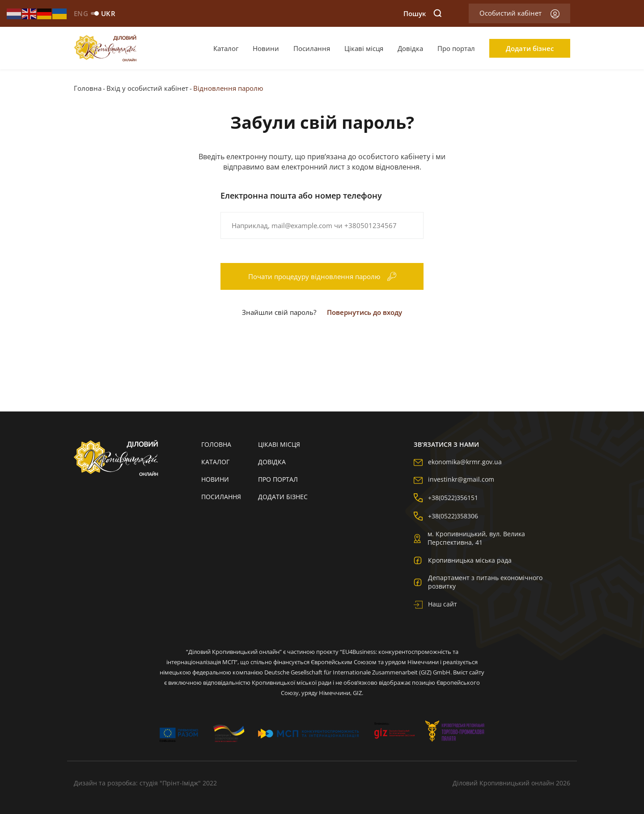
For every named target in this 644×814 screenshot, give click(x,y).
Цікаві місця (364, 48)
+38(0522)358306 (446, 516)
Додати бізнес (530, 48)
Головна (88, 88)
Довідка (410, 48)
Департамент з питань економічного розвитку (478, 582)
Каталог (226, 48)
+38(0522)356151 (446, 498)
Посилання (312, 48)
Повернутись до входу (364, 312)
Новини (266, 48)
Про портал (456, 48)
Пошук (423, 13)
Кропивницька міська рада (463, 560)
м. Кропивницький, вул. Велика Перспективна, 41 (469, 538)
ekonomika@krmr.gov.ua (458, 462)
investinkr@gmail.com (454, 479)
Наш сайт (435, 604)
